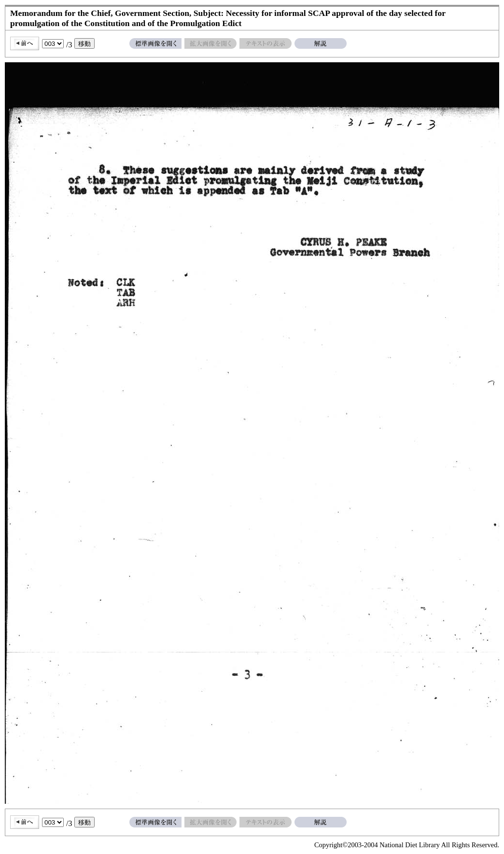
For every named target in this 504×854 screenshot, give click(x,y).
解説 (321, 43)
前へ (25, 43)
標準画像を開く (155, 43)
